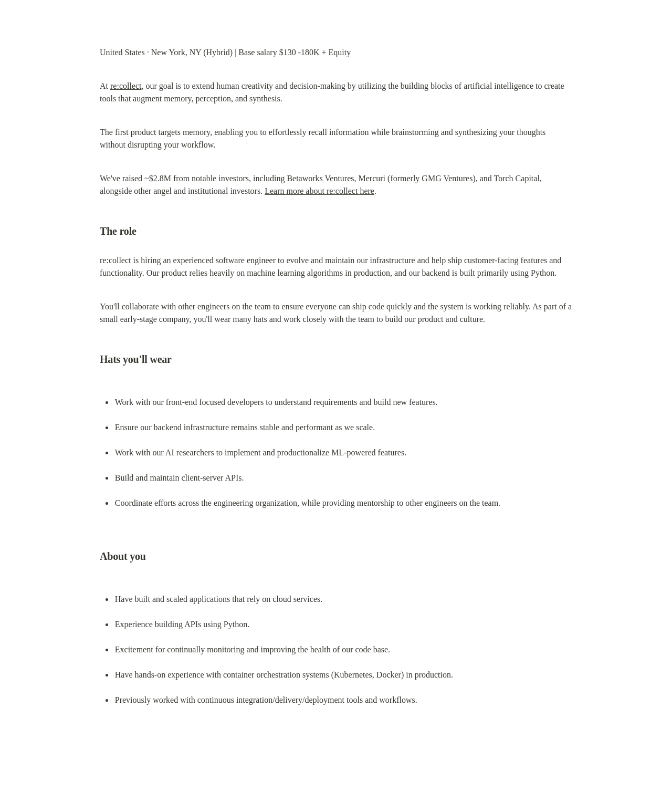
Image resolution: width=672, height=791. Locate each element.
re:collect (126, 86)
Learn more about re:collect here (319, 191)
